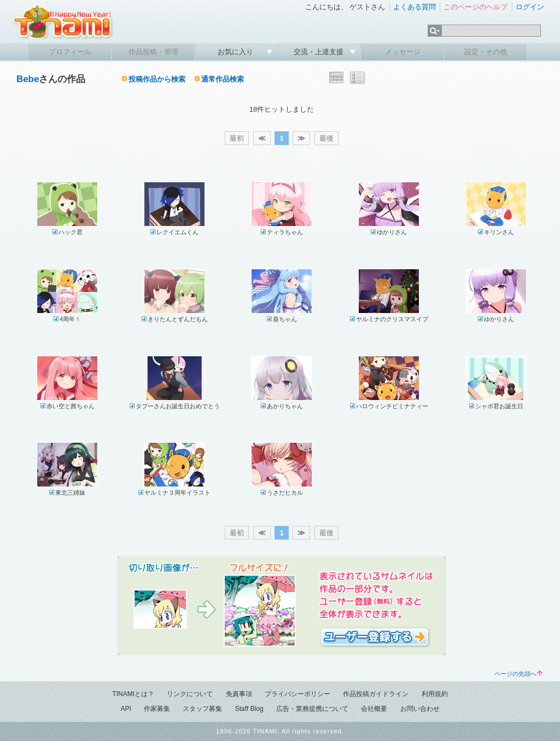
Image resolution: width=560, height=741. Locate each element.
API (126, 709)
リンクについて (190, 694)
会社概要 (374, 709)
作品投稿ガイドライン (376, 694)
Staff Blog (249, 709)
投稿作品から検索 (157, 79)
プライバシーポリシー (297, 694)
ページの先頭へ (518, 674)
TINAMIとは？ (133, 694)
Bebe (28, 79)
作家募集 (157, 709)
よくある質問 (415, 7)
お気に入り (237, 52)
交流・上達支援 (320, 52)
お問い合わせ (420, 709)
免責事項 (239, 694)
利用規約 (435, 694)
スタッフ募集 (202, 709)
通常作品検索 (223, 79)
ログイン (530, 7)
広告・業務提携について (312, 709)
